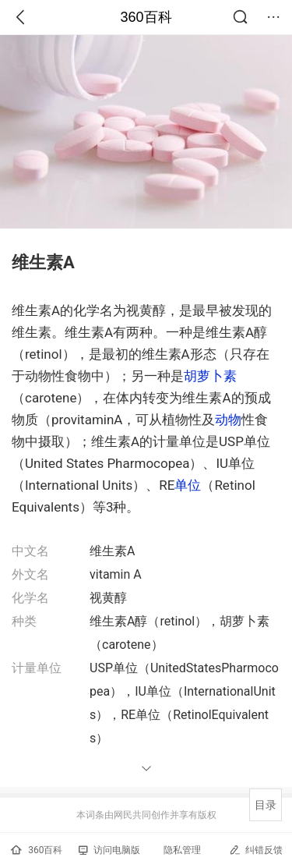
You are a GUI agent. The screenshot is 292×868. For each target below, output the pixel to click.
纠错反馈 (256, 850)
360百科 (146, 17)
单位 (188, 485)
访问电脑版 (109, 850)
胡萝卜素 (210, 376)
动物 (228, 420)
